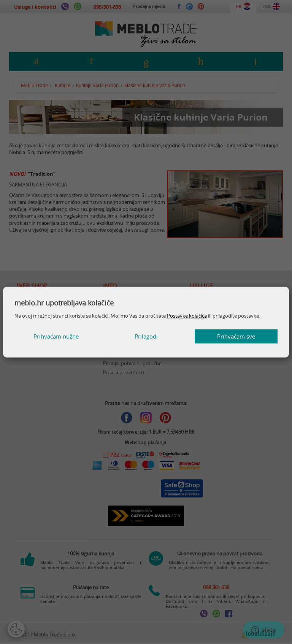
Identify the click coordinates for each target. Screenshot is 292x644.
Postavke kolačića (186, 316)
